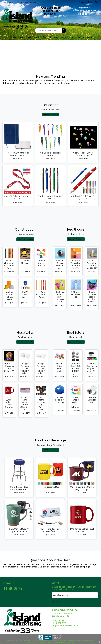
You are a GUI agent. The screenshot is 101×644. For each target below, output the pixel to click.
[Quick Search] (48, 31)
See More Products (50, 114)
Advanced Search (83, 37)
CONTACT (34, 2)
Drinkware (33, 37)
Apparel (13, 37)
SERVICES (24, 2)
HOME (4, 2)
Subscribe (57, 602)
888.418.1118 (84, 8)
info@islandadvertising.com (84, 10)
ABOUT (11, 2)
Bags (23, 37)
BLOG (17, 2)
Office (44, 37)
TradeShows (56, 37)
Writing (68, 37)
